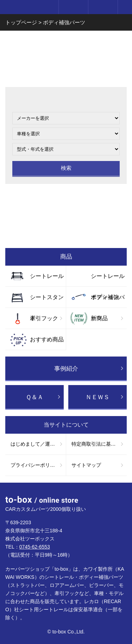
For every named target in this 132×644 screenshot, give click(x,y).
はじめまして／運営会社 (38, 444)
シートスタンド (47, 301)
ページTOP (120, 495)
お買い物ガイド (66, 230)
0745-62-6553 (35, 547)
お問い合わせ (66, 202)
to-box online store (28, 8)
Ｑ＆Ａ (34, 397)
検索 (66, 168)
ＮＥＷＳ (98, 397)
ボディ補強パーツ (108, 301)
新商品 (99, 318)
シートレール (47, 276)
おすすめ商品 (47, 339)
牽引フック (44, 318)
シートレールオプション (108, 280)
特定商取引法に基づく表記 (99, 444)
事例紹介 (66, 369)
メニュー (125, 7)
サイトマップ (86, 465)
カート (103, 7)
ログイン (73, 7)
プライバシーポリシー (35, 465)
